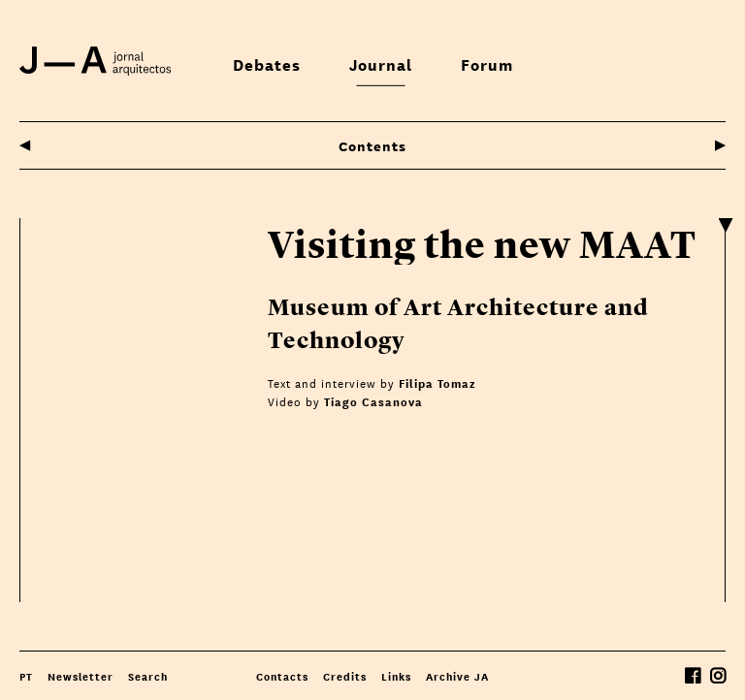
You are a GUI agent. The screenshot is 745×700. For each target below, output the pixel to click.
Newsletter (81, 676)
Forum (487, 64)
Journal (381, 64)
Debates (267, 64)
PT (26, 676)
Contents (372, 145)
